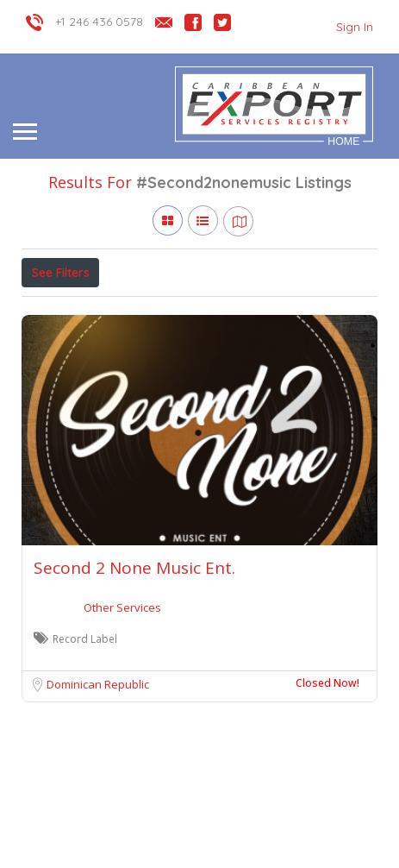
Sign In (355, 27)
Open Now (136, 311)
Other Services (122, 687)
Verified (216, 311)
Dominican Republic (98, 764)
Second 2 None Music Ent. (134, 647)
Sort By (286, 311)
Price (54, 311)
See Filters (61, 273)
